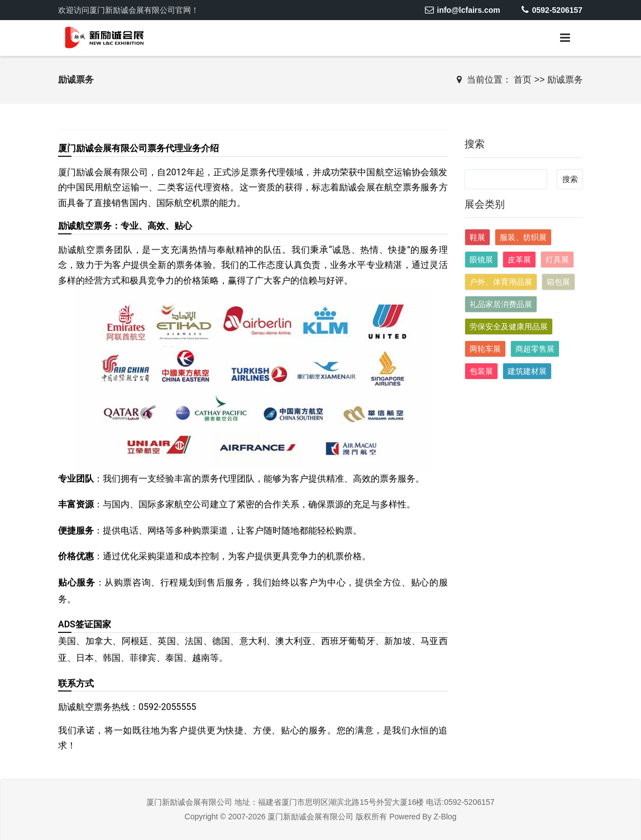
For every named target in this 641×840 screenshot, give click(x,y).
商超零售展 (535, 349)
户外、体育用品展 (501, 282)
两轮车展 (485, 349)
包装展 (481, 371)
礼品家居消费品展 (501, 304)
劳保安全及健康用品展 (509, 327)
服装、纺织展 (523, 237)
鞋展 (477, 237)
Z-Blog (445, 817)
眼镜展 (481, 260)
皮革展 (519, 260)
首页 (523, 80)
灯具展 (557, 260)
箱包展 (558, 282)
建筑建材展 (527, 371)
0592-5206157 (552, 10)
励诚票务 (565, 80)
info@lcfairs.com (462, 10)
